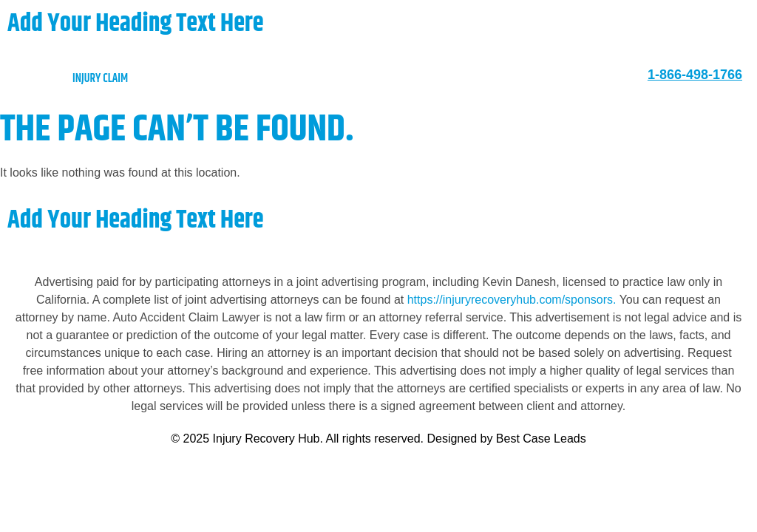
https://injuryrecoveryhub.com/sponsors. (513, 300)
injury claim (71, 79)
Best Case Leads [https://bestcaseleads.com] (541, 439)
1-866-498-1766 (695, 75)
